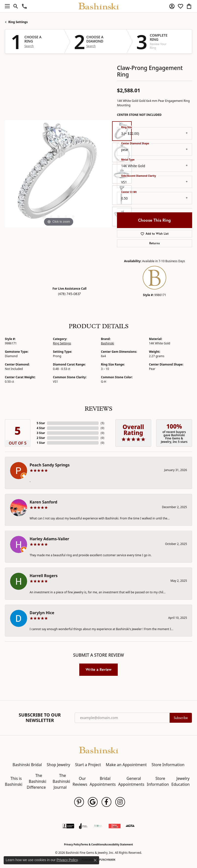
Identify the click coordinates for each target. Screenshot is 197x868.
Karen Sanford (43, 502)
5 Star (41, 423)
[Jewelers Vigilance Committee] (98, 826)
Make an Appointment (126, 765)
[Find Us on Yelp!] (115, 826)
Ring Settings (18, 22)
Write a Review (99, 669)
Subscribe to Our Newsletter (40, 718)
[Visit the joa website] (83, 826)
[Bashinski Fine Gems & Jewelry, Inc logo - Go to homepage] (98, 6)
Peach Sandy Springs (50, 465)
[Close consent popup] (95, 860)
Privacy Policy (72, 844)
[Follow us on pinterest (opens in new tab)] (79, 802)
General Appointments (131, 781)
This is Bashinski (14, 781)
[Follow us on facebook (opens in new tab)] (106, 802)
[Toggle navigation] (6, 6)
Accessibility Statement (119, 844)
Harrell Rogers (44, 576)
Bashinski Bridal (27, 765)
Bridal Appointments (103, 781)
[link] (24, 6)
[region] (58, 174)
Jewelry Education (180, 781)
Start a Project (88, 765)
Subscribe (181, 718)
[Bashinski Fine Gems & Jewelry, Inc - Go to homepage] (99, 749)
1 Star (41, 443)
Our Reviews (80, 781)
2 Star (41, 438)
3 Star (41, 433)
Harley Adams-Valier (49, 539)
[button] (16, 6)
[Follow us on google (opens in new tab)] (93, 802)
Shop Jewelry (58, 765)
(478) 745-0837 (69, 294)
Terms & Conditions (93, 844)
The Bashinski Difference (36, 781)
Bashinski (108, 343)
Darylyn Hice (42, 613)
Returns (155, 243)
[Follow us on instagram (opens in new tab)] (120, 802)
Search (29, 46)
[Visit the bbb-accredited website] (68, 826)
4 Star (41, 428)
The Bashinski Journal (61, 781)
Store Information (168, 765)
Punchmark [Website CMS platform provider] (107, 860)
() (102, 423)
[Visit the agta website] (130, 826)
